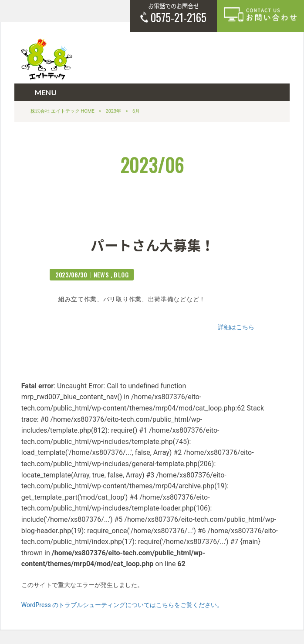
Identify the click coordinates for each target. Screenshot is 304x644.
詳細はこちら (236, 327)
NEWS (101, 275)
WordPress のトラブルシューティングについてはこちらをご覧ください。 (122, 605)
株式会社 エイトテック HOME (62, 111)
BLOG (122, 275)
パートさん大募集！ (153, 244)
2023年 (114, 111)
